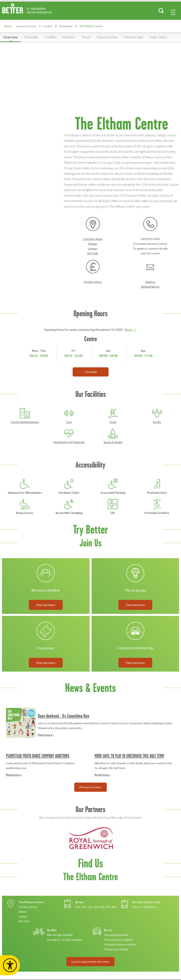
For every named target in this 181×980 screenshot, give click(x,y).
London (48, 26)
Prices (86, 37)
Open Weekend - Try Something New (64, 716)
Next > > (130, 329)
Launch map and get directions (90, 962)
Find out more (46, 605)
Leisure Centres (26, 26)
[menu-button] (173, 12)
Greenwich (66, 26)
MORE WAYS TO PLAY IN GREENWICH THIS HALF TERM (129, 756)
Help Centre (158, 37)
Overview (11, 37)
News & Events (107, 37)
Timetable (31, 37)
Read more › (46, 735)
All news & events (90, 787)
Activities (69, 37)
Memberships (134, 37)
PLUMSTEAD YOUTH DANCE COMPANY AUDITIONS (38, 756)
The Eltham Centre (91, 26)
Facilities (50, 37)
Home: (8, 26)
